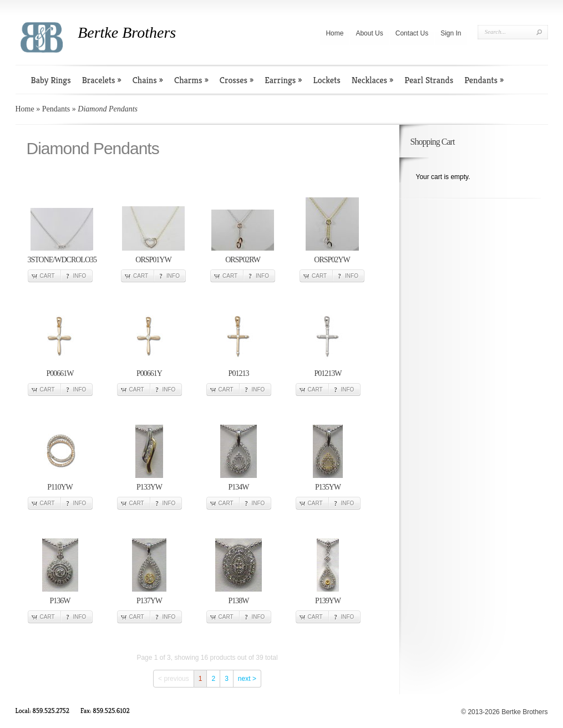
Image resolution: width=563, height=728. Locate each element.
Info (80, 276)
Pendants (484, 80)
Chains (148, 80)
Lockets (326, 80)
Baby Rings (51, 80)
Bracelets (102, 80)
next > (247, 679)
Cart (47, 276)
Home (334, 33)
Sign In (451, 33)
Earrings (283, 80)
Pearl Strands (429, 80)
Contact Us (412, 33)
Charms (191, 80)
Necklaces (372, 80)
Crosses (237, 80)
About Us (369, 33)
